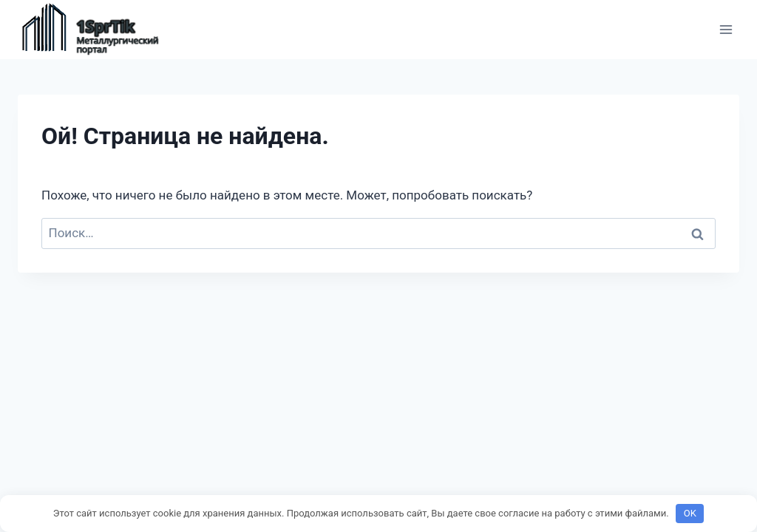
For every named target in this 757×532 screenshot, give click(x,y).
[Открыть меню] (726, 29)
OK (690, 513)
